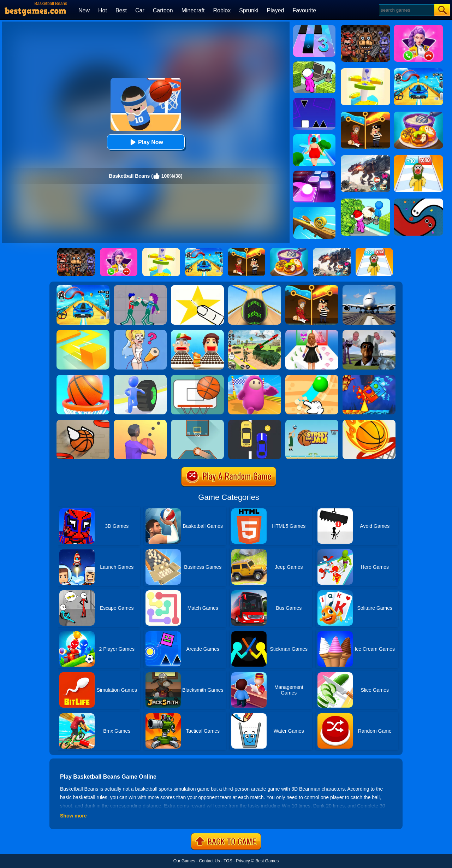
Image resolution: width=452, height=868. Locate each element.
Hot (103, 10)
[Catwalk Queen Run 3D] (312, 332)
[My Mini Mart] (314, 64)
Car (140, 10)
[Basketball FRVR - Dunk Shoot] (197, 377)
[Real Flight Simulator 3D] (369, 288)
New (84, 10)
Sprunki (249, 10)
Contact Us (209, 861)
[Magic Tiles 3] (314, 28)
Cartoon (163, 10)
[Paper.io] (83, 332)
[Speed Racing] (255, 422)
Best (121, 10)
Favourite (304, 10)
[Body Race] (314, 137)
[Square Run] (314, 100)
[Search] (406, 10)
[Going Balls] (255, 288)
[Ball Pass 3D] (140, 422)
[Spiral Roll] (314, 209)
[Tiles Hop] (314, 173)
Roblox (222, 10)
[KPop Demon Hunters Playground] (140, 288)
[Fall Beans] (255, 377)
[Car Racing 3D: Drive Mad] (83, 288)
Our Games (184, 861)
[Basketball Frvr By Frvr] (197, 422)
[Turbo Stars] (140, 377)
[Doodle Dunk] (83, 377)
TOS (228, 861)
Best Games (267, 861)
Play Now (146, 142)
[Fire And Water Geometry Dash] (369, 377)
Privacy (243, 861)
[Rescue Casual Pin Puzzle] (312, 288)
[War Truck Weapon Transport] (255, 332)
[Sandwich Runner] (197, 332)
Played (276, 10)
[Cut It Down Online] (197, 288)
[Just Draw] (140, 332)
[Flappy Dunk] (83, 422)
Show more (73, 816)
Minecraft (193, 10)
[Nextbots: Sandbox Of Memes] (369, 332)
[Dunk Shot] (369, 422)
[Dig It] (312, 377)
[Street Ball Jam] (312, 422)
